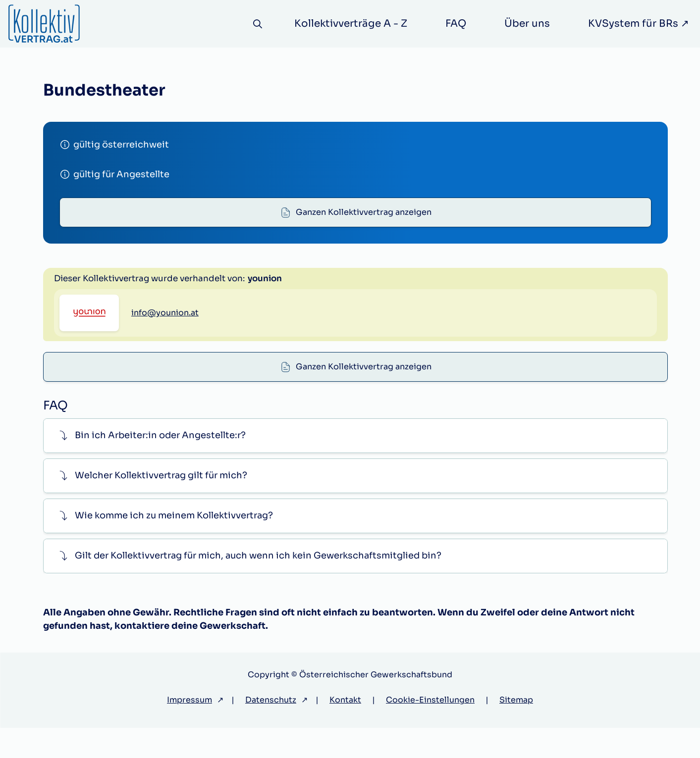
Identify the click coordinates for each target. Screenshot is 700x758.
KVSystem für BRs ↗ (639, 24)
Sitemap (516, 730)
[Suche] (256, 24)
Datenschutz (271, 730)
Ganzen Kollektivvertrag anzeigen (364, 215)
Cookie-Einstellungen (430, 730)
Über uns (527, 24)
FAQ (456, 24)
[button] (355, 466)
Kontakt (345, 730)
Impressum (189, 730)
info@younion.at (165, 377)
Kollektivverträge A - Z (351, 24)
